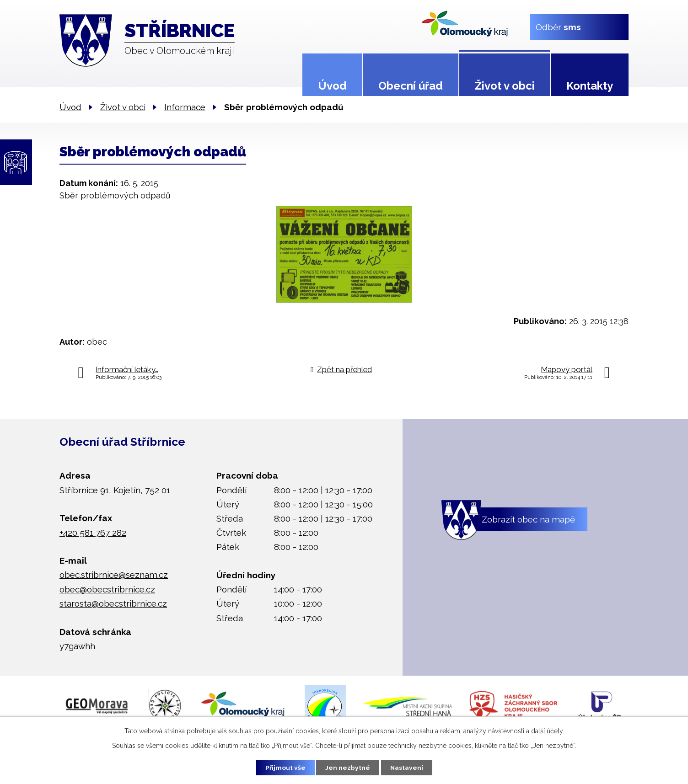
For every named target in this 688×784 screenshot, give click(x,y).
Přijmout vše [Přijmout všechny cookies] (284, 767)
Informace (185, 107)
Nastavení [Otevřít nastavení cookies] (408, 767)
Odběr (558, 27)
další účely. (548, 731)
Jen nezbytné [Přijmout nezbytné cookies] (348, 767)
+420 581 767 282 (93, 533)
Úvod (332, 86)
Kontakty (590, 86)
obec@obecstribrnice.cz (107, 589)
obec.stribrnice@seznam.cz (114, 575)
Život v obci (505, 86)
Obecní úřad (411, 86)
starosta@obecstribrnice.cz (113, 603)
